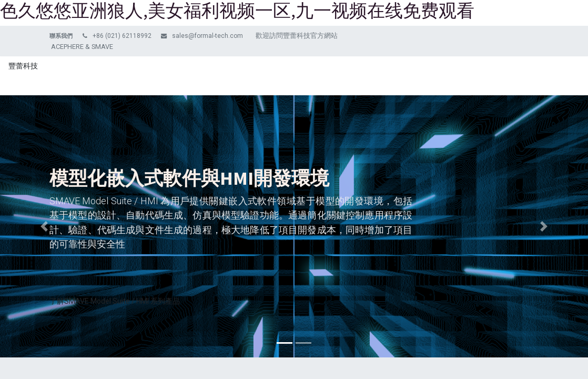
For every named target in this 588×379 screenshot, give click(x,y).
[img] (44, 226)
